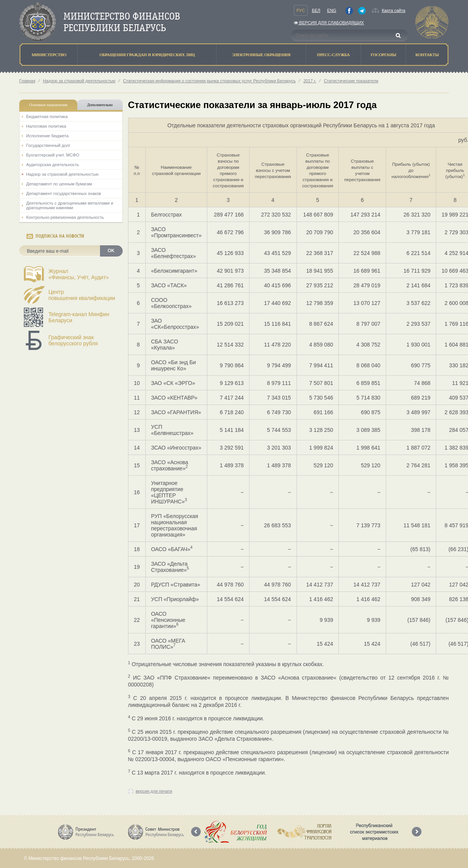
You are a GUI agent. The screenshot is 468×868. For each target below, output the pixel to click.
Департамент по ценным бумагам (59, 184)
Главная (27, 81)
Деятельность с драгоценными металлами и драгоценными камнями (70, 205)
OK (111, 251)
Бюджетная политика (47, 117)
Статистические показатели (351, 81)
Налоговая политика (46, 126)
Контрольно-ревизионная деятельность (65, 217)
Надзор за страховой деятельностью (79, 81)
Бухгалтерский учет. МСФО (53, 155)
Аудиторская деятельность (53, 165)
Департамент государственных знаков (64, 193)
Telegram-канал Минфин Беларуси (79, 317)
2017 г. (310, 81)
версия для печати (154, 791)
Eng (332, 10)
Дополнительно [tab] (100, 105)
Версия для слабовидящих (329, 23)
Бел (316, 10)
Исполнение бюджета (47, 136)
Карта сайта (394, 10)
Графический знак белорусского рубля (73, 340)
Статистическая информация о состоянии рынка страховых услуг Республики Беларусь (209, 81)
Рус (301, 10)
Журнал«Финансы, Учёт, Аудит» (79, 274)
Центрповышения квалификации (82, 295)
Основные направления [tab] (48, 105)
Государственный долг (48, 145)
